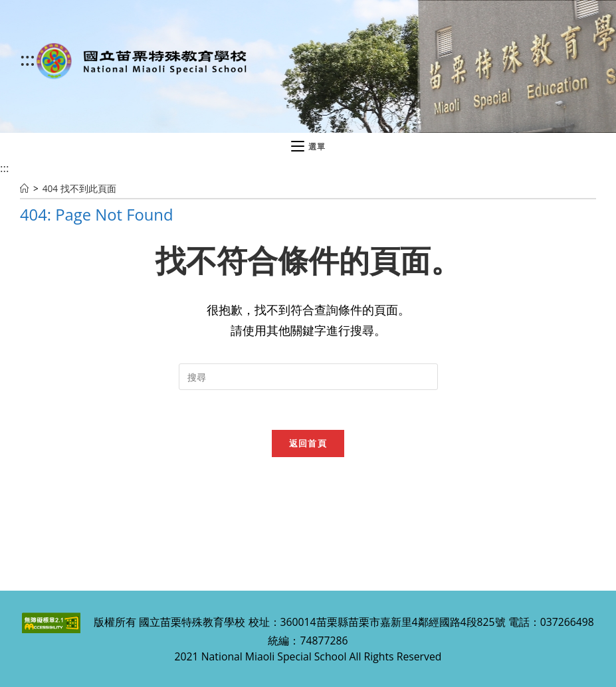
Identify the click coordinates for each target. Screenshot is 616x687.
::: (28, 58)
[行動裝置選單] (308, 147)
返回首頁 (308, 443)
